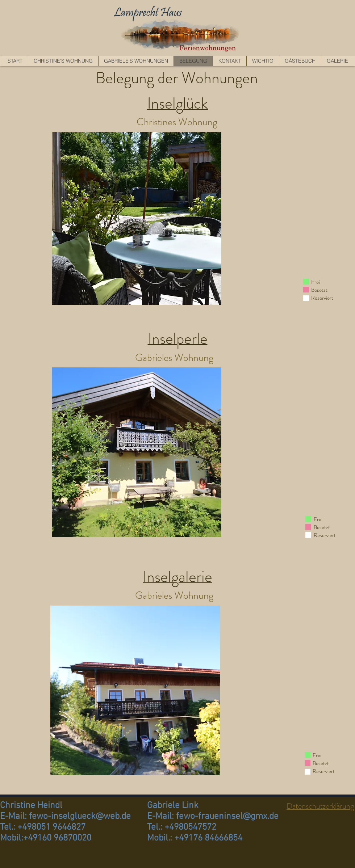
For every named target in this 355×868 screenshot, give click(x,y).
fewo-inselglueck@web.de (80, 817)
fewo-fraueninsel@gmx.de (227, 817)
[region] (137, 218)
